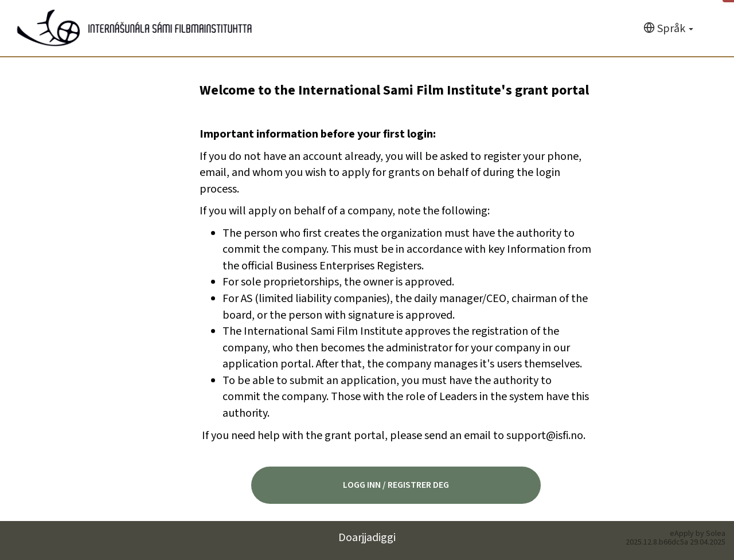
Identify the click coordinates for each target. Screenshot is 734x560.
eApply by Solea (698, 534)
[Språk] (668, 29)
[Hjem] (134, 28)
